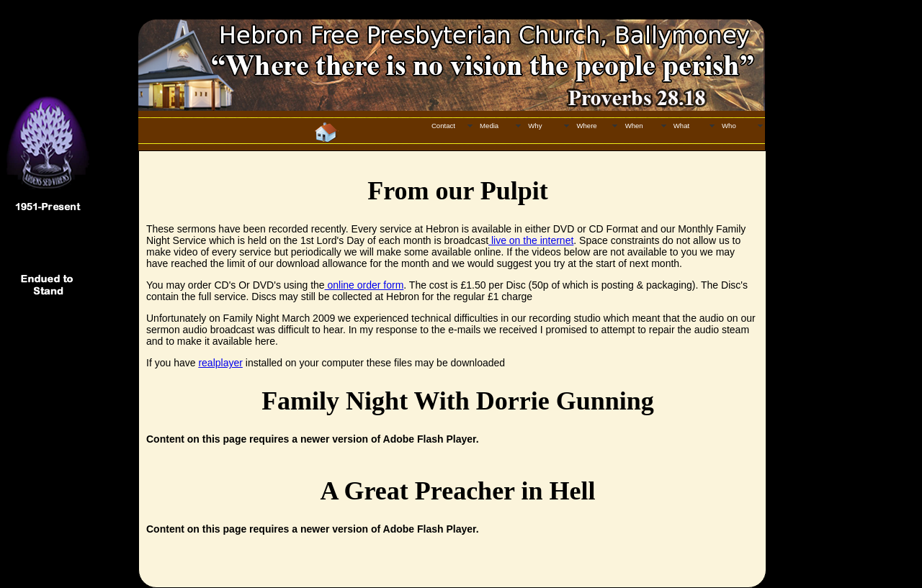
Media (489, 126)
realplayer (220, 363)
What (681, 126)
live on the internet (531, 240)
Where (586, 126)
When (634, 126)
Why (535, 126)
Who (729, 126)
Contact (443, 126)
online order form (364, 285)
